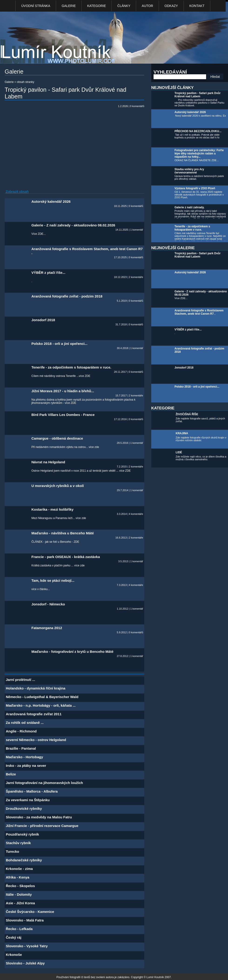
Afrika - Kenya (18, 877)
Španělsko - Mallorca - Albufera (32, 791)
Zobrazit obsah (17, 191)
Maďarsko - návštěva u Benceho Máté (63, 533)
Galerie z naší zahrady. (189, 207)
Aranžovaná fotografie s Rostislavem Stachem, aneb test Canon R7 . (199, 312)
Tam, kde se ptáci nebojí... (53, 580)
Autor (147, 6)
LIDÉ (179, 452)
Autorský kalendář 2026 (190, 112)
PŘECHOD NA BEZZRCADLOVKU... (198, 131)
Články (124, 6)
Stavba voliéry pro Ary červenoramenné (189, 171)
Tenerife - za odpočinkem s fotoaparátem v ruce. (192, 228)
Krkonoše (14, 955)
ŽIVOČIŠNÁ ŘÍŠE (187, 414)
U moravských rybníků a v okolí (58, 486)
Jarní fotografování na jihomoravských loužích (44, 783)
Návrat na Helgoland (48, 462)
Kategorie (97, 6)
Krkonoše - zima (19, 869)
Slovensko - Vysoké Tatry (27, 946)
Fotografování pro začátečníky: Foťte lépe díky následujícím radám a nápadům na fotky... (199, 154)
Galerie (69, 6)
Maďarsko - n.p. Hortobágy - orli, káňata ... (41, 705)
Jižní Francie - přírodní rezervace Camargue (42, 826)
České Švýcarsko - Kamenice (30, 912)
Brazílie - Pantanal (21, 748)
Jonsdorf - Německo (48, 604)
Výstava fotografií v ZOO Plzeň (195, 188)
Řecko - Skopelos (20, 886)
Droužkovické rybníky (24, 808)
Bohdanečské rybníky (24, 860)
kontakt (197, 6)
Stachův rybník (18, 843)
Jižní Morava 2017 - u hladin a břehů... (63, 391)
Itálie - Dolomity (19, 894)
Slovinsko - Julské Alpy (25, 963)
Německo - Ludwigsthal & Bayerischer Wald (42, 697)
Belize (11, 774)
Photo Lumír (60, 39)
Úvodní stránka (36, 6)
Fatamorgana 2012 (47, 628)
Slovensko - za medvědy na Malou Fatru (39, 817)
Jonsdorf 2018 (184, 368)
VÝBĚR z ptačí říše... (188, 330)
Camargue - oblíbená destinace (57, 438)
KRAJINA (182, 433)
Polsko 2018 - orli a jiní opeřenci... (197, 387)
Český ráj (14, 937)
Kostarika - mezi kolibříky (52, 509)
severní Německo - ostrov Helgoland (36, 740)
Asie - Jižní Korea (20, 903)
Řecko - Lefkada (19, 929)
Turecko (12, 851)
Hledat (215, 77)
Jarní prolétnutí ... (20, 680)
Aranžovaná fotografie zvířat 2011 (34, 714)
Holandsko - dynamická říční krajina (36, 688)
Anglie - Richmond (21, 731)
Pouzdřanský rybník (22, 834)
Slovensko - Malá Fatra (25, 920)
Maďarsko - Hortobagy (24, 757)
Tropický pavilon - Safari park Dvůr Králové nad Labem (198, 95)
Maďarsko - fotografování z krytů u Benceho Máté (72, 652)
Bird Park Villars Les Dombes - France (63, 415)
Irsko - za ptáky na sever (26, 766)
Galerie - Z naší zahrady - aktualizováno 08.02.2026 (73, 225)
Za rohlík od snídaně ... (25, 723)
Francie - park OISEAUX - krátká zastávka (66, 557)
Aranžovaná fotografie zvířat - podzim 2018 (67, 296)
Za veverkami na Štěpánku (28, 800)
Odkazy (171, 6)
